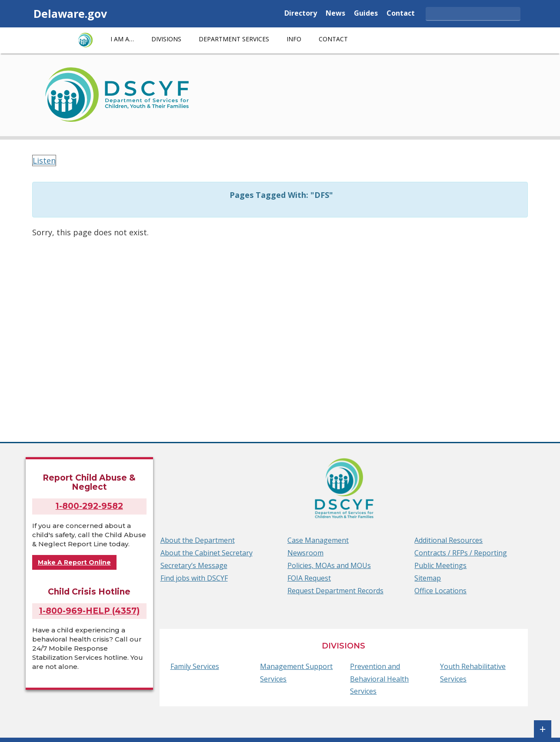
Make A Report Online (74, 562)
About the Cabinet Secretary (207, 553)
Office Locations (440, 591)
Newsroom (305, 553)
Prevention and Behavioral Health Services (379, 679)
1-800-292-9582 (89, 506)
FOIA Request (309, 578)
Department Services (234, 39)
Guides (366, 14)
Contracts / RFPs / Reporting (461, 553)
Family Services (195, 666)
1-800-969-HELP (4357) (89, 611)
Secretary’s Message (194, 565)
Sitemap (428, 578)
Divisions (166, 39)
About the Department (198, 540)
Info (294, 39)
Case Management (318, 540)
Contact (401, 14)
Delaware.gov (70, 13)
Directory (301, 14)
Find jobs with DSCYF (194, 578)
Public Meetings (440, 565)
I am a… (122, 39)
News (335, 14)
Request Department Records (335, 591)
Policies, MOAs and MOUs (329, 565)
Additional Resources (448, 540)
